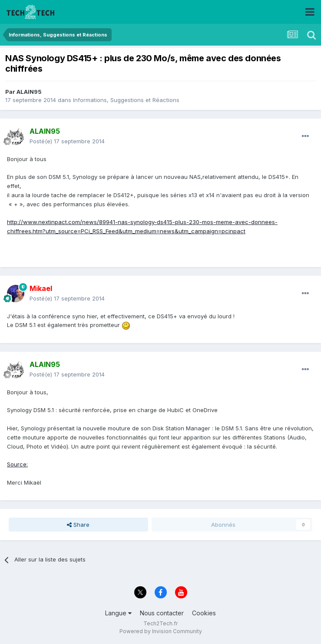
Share (78, 525)
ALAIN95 (29, 92)
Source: (17, 464)
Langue (118, 613)
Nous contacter (162, 613)
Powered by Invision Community (161, 631)
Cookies (204, 613)
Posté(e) (67, 141)
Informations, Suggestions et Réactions (126, 100)
